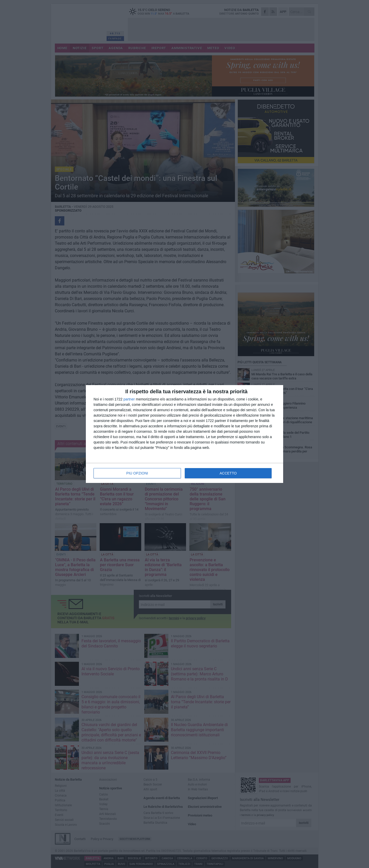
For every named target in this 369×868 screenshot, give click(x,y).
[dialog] (184, 434)
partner (129, 399)
